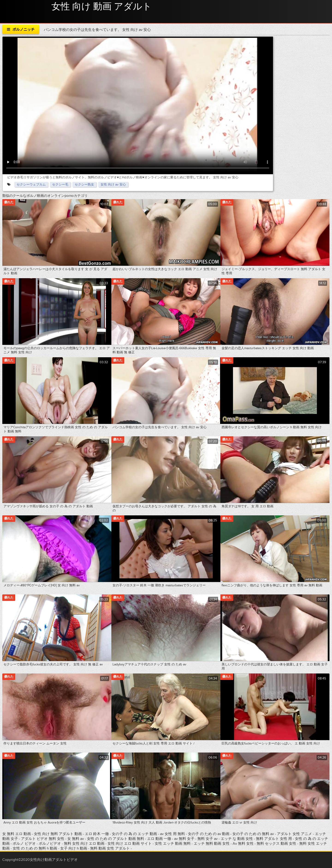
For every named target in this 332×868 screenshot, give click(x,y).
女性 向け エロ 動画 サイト (130, 844)
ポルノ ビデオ (25, 844)
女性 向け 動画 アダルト (102, 7)
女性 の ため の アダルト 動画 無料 (116, 839)
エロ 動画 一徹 (159, 839)
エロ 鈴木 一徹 (97, 834)
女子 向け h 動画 (74, 848)
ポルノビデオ (50, 844)
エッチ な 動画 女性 (237, 839)
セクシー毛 (60, 185)
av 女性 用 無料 (172, 834)
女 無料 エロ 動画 (17, 834)
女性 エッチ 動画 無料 (173, 844)
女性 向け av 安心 (113, 185)
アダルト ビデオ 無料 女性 (43, 839)
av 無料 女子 (184, 839)
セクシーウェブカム (31, 185)
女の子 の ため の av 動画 (209, 834)
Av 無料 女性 (243, 844)
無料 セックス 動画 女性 (276, 844)
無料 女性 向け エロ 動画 (85, 844)
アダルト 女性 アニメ (294, 834)
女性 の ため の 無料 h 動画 (35, 848)
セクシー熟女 (84, 185)
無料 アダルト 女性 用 (274, 839)
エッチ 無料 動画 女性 (212, 844)
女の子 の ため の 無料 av (253, 834)
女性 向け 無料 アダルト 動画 (58, 834)
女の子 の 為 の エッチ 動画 (134, 834)
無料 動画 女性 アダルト (110, 848)
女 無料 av (76, 839)
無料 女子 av (207, 839)
